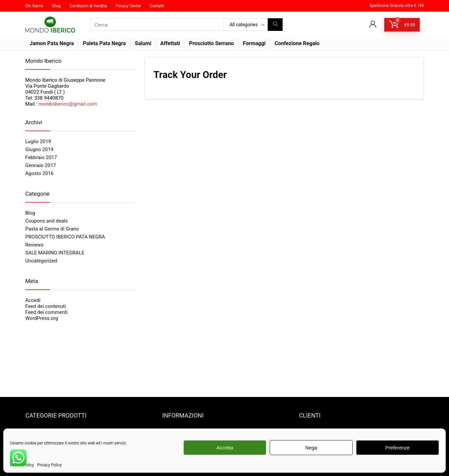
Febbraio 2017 (41, 157)
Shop (56, 6)
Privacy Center (128, 6)
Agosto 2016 (39, 173)
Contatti (157, 6)
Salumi (143, 43)
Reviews (34, 245)
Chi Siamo (34, 6)
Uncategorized (41, 261)
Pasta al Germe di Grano (52, 229)
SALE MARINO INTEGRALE (55, 253)
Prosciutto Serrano (211, 43)
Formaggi (254, 43)
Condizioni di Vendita (88, 6)
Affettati (170, 43)
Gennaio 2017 (41, 165)
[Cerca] (275, 25)
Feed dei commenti (46, 312)
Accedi (33, 300)
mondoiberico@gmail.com (68, 104)
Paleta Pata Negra (104, 43)
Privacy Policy (49, 465)
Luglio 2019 (38, 142)
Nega (311, 448)
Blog (30, 213)
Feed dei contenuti (46, 306)
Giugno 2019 (39, 149)
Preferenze (397, 448)
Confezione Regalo (297, 43)
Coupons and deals (46, 221)
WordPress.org (42, 318)
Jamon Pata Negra (52, 43)
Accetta (225, 448)
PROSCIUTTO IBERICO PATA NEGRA (65, 237)
